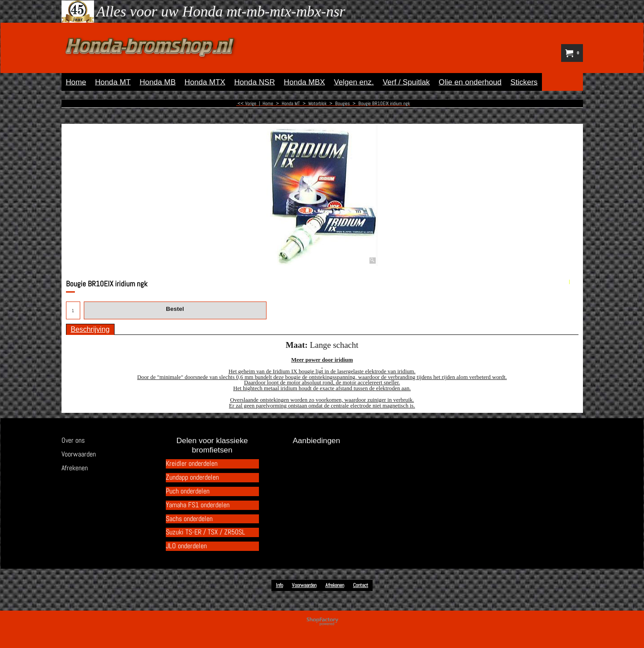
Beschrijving (90, 329)
